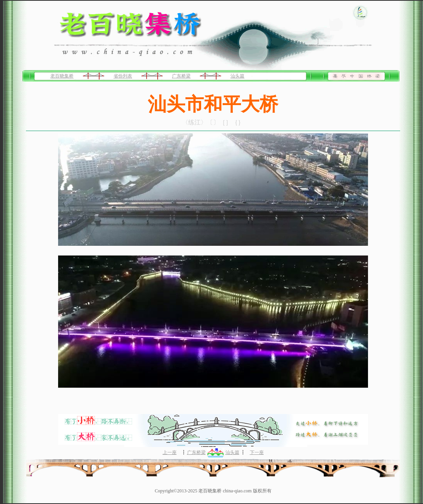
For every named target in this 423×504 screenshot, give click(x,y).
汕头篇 (237, 76)
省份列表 (123, 76)
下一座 (257, 452)
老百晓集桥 (62, 76)
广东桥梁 (181, 76)
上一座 (170, 452)
